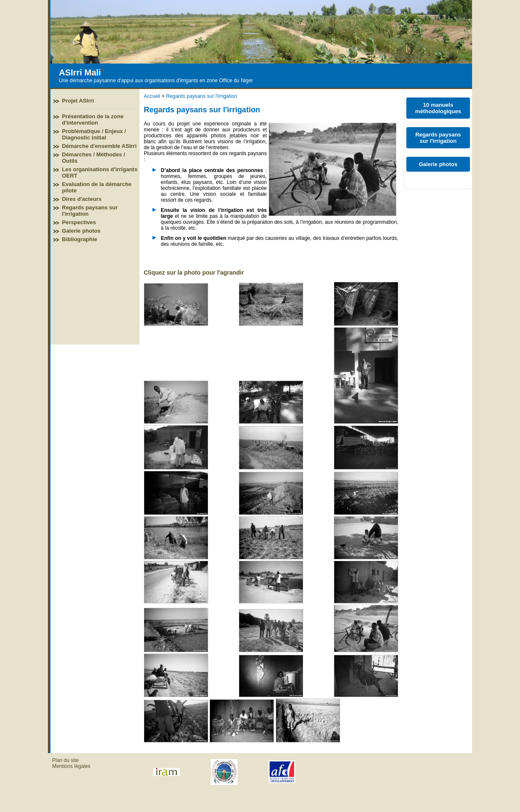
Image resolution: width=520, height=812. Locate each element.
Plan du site (66, 760)
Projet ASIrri (78, 101)
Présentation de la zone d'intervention (93, 120)
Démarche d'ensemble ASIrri (99, 146)
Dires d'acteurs (82, 199)
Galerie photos (81, 231)
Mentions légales (71, 766)
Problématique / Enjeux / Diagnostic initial (94, 134)
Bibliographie (80, 239)
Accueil (152, 96)
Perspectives (79, 222)
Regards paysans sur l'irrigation (201, 96)
